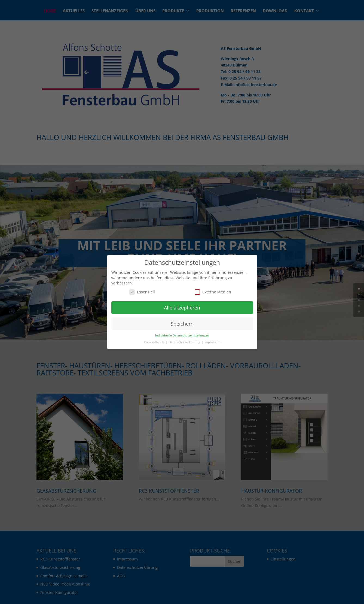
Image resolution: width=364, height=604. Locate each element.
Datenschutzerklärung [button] (185, 342)
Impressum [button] (212, 342)
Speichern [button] (182, 324)
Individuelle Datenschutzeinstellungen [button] (182, 335)
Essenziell (142, 292)
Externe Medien (213, 292)
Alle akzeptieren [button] (182, 308)
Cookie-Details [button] (155, 342)
